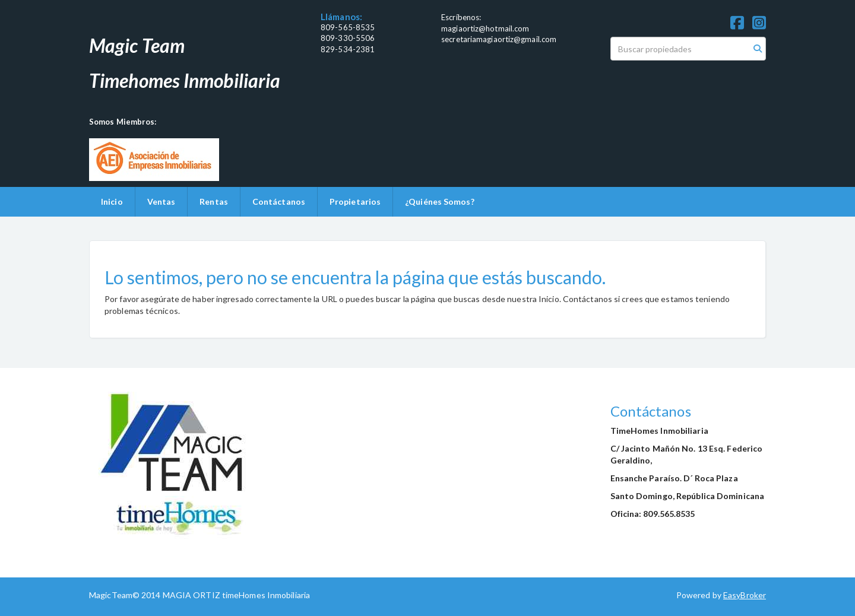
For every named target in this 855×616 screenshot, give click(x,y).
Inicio (112, 201)
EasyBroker (745, 595)
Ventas (161, 201)
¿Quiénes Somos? (440, 201)
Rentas (214, 201)
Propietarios (355, 201)
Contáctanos (279, 201)
